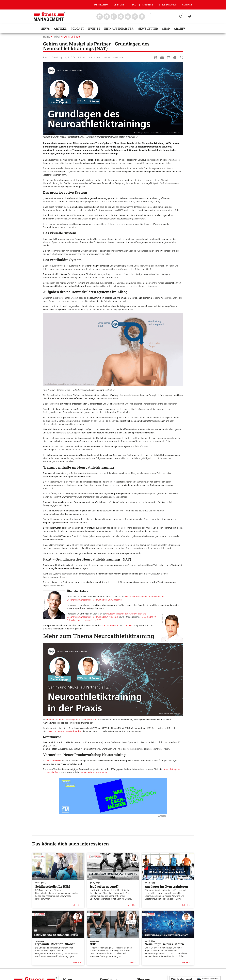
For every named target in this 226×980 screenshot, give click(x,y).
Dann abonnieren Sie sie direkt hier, (66, 731)
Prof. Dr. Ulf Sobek (77, 57)
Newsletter (148, 28)
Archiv (180, 28)
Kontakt (187, 5)
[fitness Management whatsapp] (135, 17)
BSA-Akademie (54, 761)
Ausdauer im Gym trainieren (166, 886)
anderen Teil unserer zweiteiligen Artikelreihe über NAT (72, 720)
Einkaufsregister (119, 28)
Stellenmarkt (167, 5)
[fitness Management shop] (190, 17)
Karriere (148, 5)
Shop (166, 28)
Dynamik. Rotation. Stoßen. (56, 944)
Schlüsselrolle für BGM (53, 886)
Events (94, 28)
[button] (156, 58)
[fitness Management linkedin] (100, 17)
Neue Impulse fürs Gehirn (164, 944)
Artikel (60, 28)
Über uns (119, 5)
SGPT (94, 944)
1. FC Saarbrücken (110, 626)
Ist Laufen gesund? (104, 886)
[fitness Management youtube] (128, 17)
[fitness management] (49, 17)
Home (47, 37)
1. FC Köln (128, 626)
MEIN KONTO (101, 5)
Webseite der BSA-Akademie (93, 772)
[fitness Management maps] (142, 17)
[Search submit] (181, 17)
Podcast (77, 28)
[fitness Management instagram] (114, 17)
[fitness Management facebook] (107, 17)
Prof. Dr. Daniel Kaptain (55, 57)
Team (133, 5)
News (45, 28)
